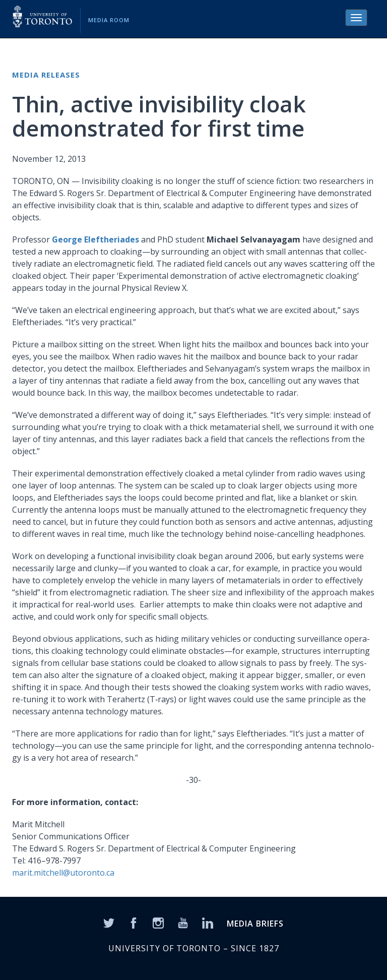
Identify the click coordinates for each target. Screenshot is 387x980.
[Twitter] (109, 922)
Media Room (109, 20)
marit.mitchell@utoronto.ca (63, 873)
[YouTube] (183, 922)
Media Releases (46, 75)
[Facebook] (134, 922)
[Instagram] (158, 922)
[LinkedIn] (208, 922)
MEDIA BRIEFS (255, 924)
